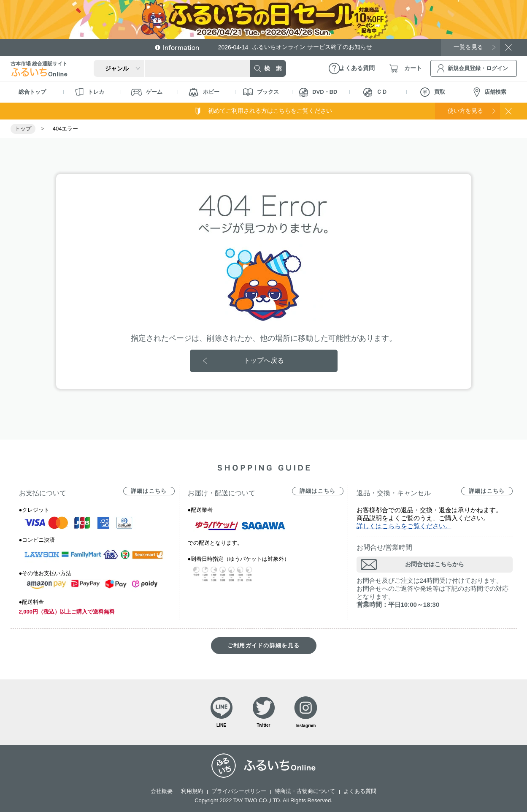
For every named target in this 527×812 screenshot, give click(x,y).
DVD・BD (318, 92)
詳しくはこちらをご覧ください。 (404, 526)
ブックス (261, 92)
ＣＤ (375, 92)
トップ (23, 129)
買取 (433, 92)
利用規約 (192, 791)
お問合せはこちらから (435, 564)
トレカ (89, 92)
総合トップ (32, 92)
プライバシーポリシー (239, 791)
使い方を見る (465, 111)
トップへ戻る (264, 360)
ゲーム (147, 92)
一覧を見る (468, 47)
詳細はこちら (149, 491)
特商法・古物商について (305, 791)
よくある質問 (360, 791)
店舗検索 (490, 92)
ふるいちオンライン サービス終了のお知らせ (295, 47)
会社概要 (162, 791)
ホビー (204, 92)
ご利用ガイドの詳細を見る (264, 645)
